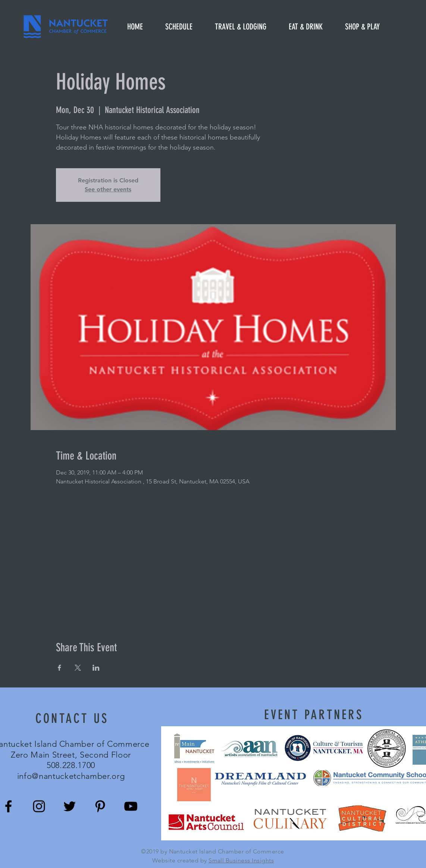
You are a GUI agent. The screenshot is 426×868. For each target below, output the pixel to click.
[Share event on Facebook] (59, 668)
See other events (108, 189)
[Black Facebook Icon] (8, 806)
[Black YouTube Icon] (131, 806)
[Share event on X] (78, 668)
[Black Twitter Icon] (70, 806)
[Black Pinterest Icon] (100, 806)
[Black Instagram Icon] (39, 806)
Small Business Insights (241, 860)
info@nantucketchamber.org (71, 776)
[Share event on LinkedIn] (96, 668)
